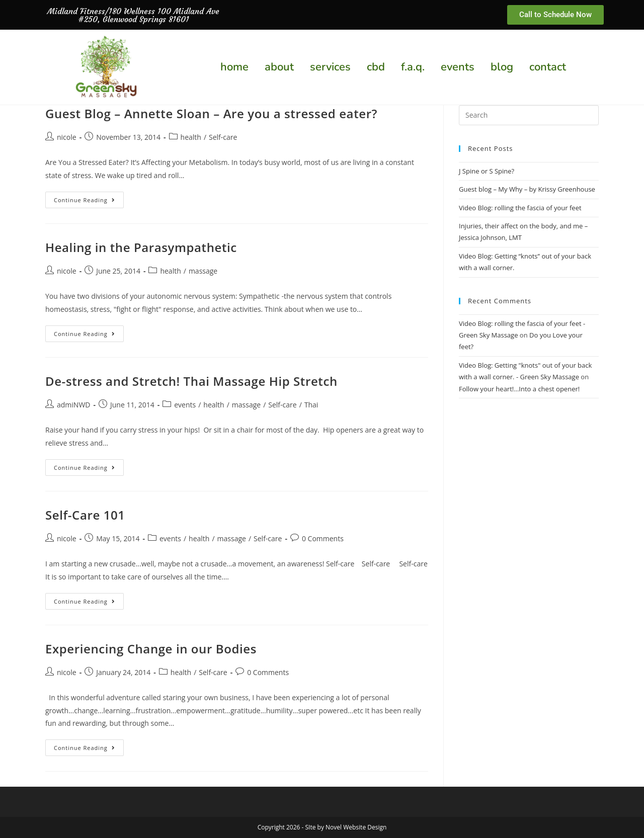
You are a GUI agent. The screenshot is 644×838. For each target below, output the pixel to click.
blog (502, 67)
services (330, 67)
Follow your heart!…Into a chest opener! (519, 389)
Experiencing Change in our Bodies (151, 649)
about (279, 67)
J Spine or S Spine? (487, 171)
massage (203, 271)
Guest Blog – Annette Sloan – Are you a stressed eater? (211, 113)
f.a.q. (413, 67)
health (191, 137)
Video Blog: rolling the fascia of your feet (520, 208)
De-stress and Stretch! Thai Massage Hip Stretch (191, 381)
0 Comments (323, 538)
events (458, 67)
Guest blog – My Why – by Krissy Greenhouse (527, 189)
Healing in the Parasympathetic (141, 247)
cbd (376, 67)
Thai (311, 405)
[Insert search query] (529, 115)
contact (548, 67)
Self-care (223, 137)
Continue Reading (89, 198)
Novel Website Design (356, 827)
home (234, 67)
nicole (67, 137)
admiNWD (73, 405)
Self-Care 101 (85, 515)
